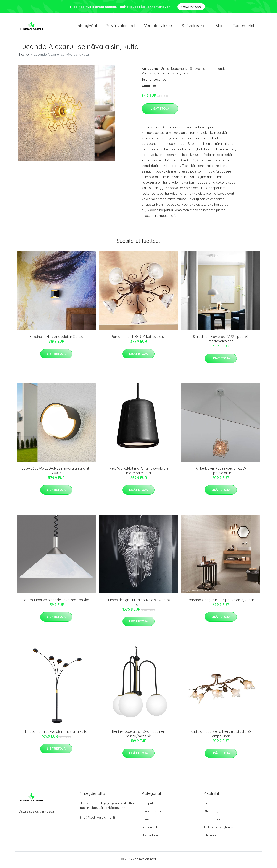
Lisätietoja (160, 110)
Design (187, 75)
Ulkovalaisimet (153, 837)
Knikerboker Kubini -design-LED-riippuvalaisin (221, 472)
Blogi (220, 26)
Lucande (219, 70)
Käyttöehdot (213, 821)
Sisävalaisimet (194, 26)
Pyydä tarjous (191, 7)
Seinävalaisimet (169, 75)
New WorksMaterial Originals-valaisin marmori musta (139, 472)
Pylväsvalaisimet (121, 26)
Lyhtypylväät (85, 26)
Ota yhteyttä (213, 813)
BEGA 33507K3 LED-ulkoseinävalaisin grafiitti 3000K (56, 472)
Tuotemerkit (244, 26)
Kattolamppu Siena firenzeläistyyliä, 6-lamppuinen (221, 735)
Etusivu (24, 56)
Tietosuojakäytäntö (218, 829)
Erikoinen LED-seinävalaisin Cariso (56, 338)
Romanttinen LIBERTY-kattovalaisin (139, 338)
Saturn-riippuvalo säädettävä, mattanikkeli (56, 601)
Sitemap (210, 837)
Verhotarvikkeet (159, 26)
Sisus (165, 70)
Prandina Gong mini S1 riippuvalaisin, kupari (221, 601)
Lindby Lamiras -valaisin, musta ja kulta (56, 733)
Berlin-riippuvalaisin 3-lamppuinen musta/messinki (139, 735)
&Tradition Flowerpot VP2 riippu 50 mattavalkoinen (221, 340)
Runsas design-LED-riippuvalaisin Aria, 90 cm (139, 604)
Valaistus (149, 75)
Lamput (147, 805)
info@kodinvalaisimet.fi (97, 819)
